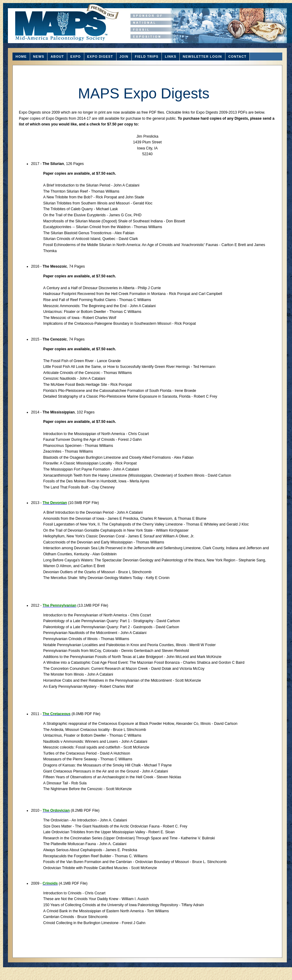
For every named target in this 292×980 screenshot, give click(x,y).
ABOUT (57, 57)
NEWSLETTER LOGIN (202, 57)
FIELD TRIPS (147, 57)
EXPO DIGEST (100, 57)
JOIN (124, 57)
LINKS (171, 57)
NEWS (39, 57)
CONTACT (238, 57)
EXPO (75, 57)
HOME (21, 57)
